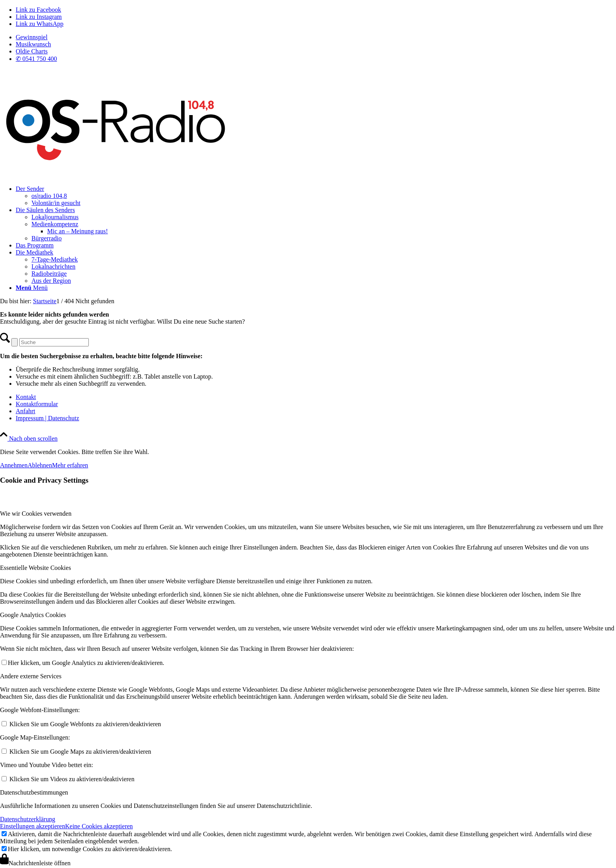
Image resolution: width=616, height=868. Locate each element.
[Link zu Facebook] (38, 10)
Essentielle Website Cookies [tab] (36, 568)
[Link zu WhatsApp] (39, 24)
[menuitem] (316, 37)
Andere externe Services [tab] (31, 676)
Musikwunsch (33, 44)
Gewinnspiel (32, 37)
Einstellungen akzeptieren (33, 826)
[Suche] (54, 342)
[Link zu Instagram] (39, 17)
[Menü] (32, 288)
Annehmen (14, 465)
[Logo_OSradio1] (117, 175)
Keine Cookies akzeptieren (99, 826)
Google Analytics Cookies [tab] (33, 615)
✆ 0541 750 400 (36, 59)
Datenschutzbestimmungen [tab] (34, 792)
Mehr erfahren (70, 465)
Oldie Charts (32, 51)
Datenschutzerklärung (27, 819)
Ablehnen (40, 465)
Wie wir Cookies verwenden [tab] (36, 514)
